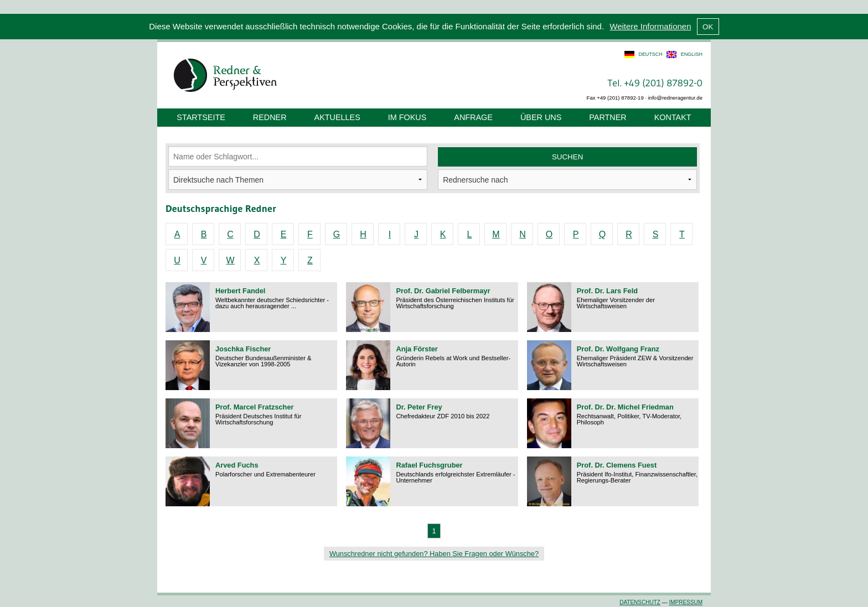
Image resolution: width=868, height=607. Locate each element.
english (692, 54)
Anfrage (473, 117)
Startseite (201, 117)
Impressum (686, 602)
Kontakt (673, 117)
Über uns (541, 117)
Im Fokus (407, 117)
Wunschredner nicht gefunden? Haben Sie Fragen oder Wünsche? (434, 554)
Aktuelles (337, 117)
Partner (608, 117)
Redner (270, 117)
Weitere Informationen (650, 26)
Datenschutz (640, 602)
